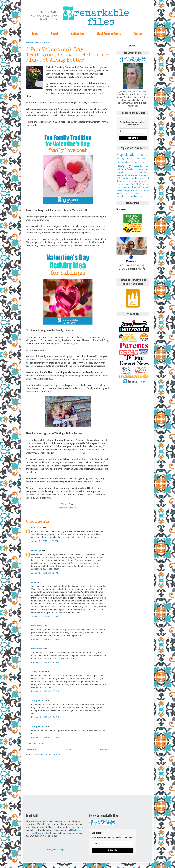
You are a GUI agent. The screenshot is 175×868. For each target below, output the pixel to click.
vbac (140, 196)
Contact (139, 34)
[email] (133, 131)
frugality (130, 169)
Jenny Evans (38, 672)
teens (128, 196)
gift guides (140, 169)
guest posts (132, 172)
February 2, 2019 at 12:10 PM (45, 662)
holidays (120, 175)
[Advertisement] (68, 776)
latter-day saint (132, 175)
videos (145, 196)
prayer (119, 190)
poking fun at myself (136, 187)
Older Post (104, 749)
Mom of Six (37, 527)
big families (128, 158)
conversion (144, 162)
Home (35, 34)
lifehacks (145, 175)
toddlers (134, 196)
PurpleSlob (37, 626)
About (55, 34)
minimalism (132, 181)
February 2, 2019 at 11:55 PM (45, 737)
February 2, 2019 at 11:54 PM (45, 717)
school (139, 190)
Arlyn (34, 582)
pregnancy (129, 190)
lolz (118, 178)
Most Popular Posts (109, 34)
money (127, 184)
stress (146, 193)
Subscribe (77, 34)
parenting (136, 184)
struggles (121, 196)
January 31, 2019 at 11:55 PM (45, 616)
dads (136, 166)
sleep (138, 193)
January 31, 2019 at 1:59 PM (45, 573)
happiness (144, 172)
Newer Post (32, 749)
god (147, 169)
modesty (120, 184)
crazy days (125, 166)
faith (124, 169)
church (136, 162)
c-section (145, 158)
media (135, 178)
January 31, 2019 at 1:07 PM (45, 541)
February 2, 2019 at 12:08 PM (45, 639)
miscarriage (144, 181)
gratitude (120, 172)
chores (120, 162)
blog (138, 158)
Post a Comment (37, 743)
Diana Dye (36, 550)
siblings (129, 193)
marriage (126, 178)
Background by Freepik (56, 850)
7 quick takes (127, 155)
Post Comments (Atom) (50, 755)
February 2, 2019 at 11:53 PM (45, 691)
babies (142, 155)
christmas (128, 162)
